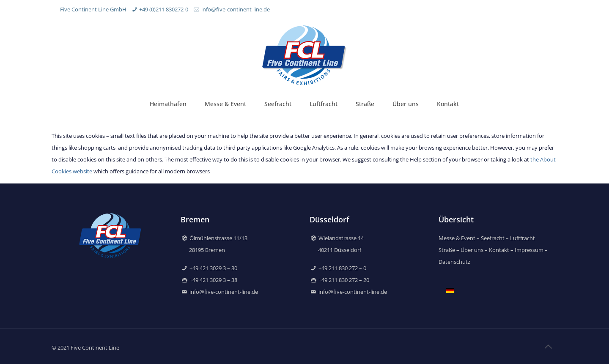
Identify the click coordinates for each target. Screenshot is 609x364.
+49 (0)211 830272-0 (164, 9)
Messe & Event (457, 238)
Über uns (473, 250)
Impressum (529, 250)
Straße (447, 250)
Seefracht (493, 238)
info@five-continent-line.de (236, 9)
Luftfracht (523, 238)
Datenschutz (454, 262)
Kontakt (499, 250)
